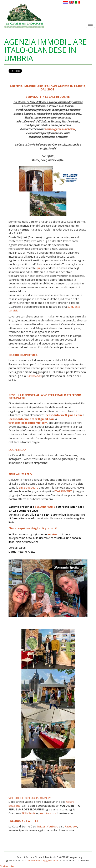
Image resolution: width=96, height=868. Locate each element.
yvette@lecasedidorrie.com (28, 423)
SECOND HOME (45, 507)
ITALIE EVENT (63, 491)
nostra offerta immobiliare (60, 129)
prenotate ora (47, 813)
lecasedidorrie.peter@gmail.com (32, 419)
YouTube (53, 826)
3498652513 (34, 376)
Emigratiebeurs (28, 488)
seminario (54, 534)
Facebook (71, 826)
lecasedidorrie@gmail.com (43, 860)
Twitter (41, 826)
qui (38, 268)
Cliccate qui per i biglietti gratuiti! (33, 528)
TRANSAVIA (29, 813)
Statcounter (7, 866)
